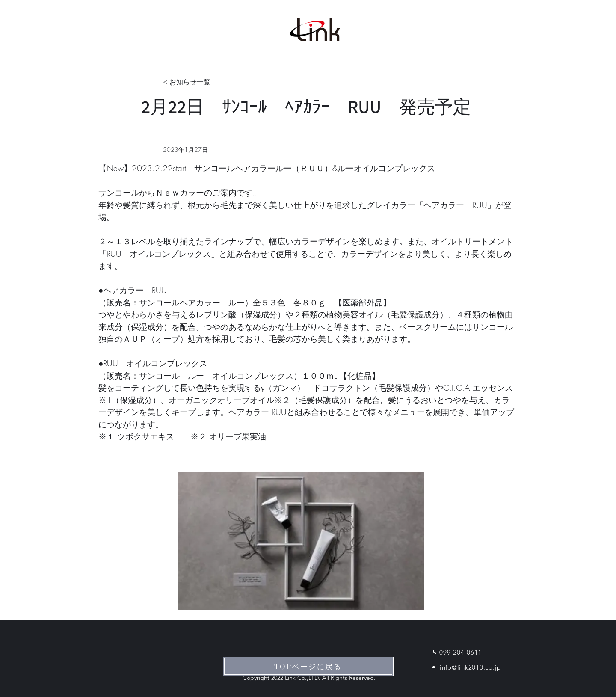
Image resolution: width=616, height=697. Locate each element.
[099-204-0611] (456, 652)
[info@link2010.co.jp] (463, 667)
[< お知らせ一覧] (191, 82)
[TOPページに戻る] (308, 666)
